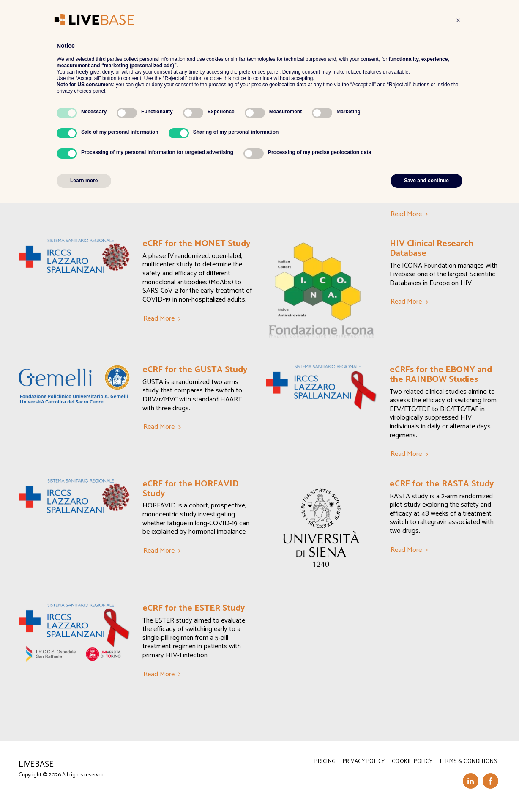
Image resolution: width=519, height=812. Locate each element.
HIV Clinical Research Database (432, 248)
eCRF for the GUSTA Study (195, 370)
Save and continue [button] (426, 790)
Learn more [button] (84, 790)
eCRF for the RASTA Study (442, 484)
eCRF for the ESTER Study (194, 608)
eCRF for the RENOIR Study (444, 139)
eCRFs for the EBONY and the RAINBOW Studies (441, 374)
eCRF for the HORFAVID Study (190, 489)
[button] (260, 17)
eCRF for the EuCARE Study (197, 139)
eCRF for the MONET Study (196, 244)
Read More (163, 197)
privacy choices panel (81, 700)
